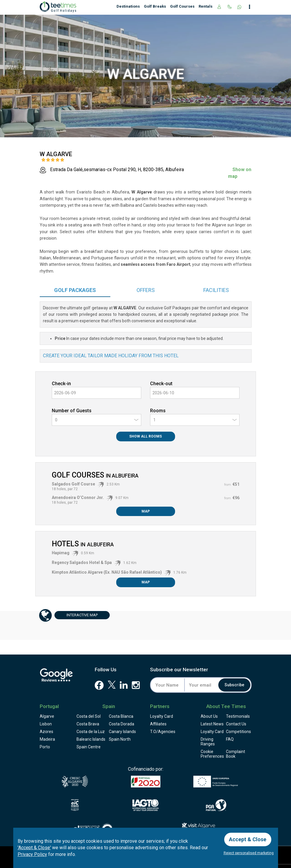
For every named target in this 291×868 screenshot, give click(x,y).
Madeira (47, 739)
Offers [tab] (146, 290)
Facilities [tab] (216, 290)
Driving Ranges (208, 742)
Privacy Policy (32, 854)
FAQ (230, 739)
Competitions (238, 732)
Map (146, 511)
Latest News (212, 724)
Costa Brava (88, 724)
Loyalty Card (162, 716)
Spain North (120, 739)
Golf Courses (182, 6)
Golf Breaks (155, 6)
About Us (209, 716)
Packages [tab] (75, 290)
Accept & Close (248, 839)
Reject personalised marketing (249, 853)
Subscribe (234, 685)
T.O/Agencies (163, 732)
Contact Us (236, 724)
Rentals (206, 6)
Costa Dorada (122, 724)
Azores (46, 732)
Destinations (128, 6)
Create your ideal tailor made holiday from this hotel (111, 356)
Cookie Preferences (212, 754)
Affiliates (158, 724)
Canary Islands (122, 732)
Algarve (47, 716)
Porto (45, 747)
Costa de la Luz (91, 732)
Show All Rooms (145, 436)
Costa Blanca (121, 716)
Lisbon (46, 724)
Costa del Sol (89, 716)
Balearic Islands (91, 739)
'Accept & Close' (34, 848)
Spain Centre (89, 747)
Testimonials (238, 716)
